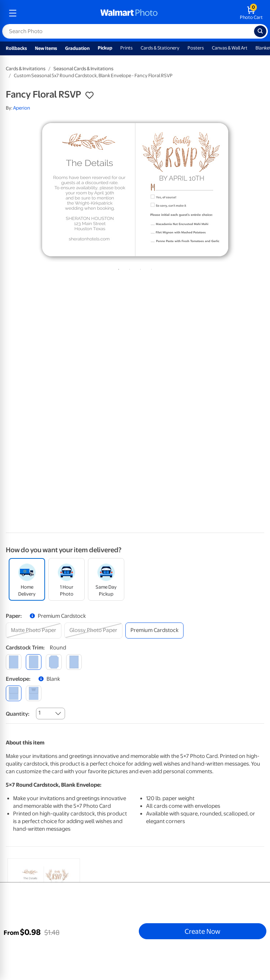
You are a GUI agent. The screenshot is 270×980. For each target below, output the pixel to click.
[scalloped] (74, 662)
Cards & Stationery (160, 48)
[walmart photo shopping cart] (251, 13)
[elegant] (54, 662)
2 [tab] (128, 268)
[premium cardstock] (154, 630)
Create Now (202, 931)
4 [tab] (150, 268)
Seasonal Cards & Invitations (83, 69)
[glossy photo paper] (93, 630)
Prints (126, 48)
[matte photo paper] (34, 630)
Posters (196, 48)
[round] (34, 662)
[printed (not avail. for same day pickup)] (34, 693)
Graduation (77, 48)
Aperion (22, 108)
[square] (14, 662)
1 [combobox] (39, 713)
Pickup (105, 48)
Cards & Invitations (26, 69)
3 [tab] (139, 268)
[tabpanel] (135, 190)
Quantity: (18, 714)
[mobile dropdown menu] (13, 13)
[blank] (14, 693)
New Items (46, 48)
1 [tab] (117, 268)
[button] (89, 95)
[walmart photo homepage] (129, 13)
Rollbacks (16, 48)
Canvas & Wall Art (230, 48)
